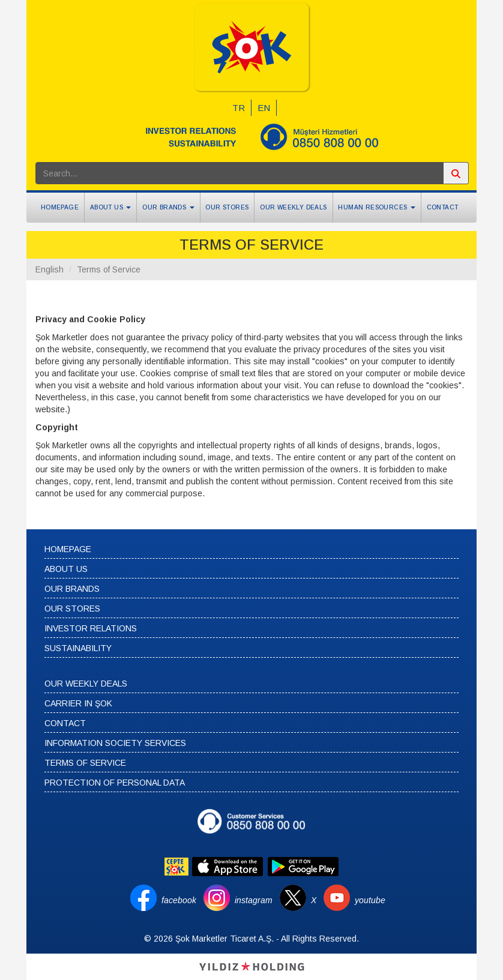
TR (239, 108)
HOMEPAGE (60, 207)
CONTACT (443, 207)
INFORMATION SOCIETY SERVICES (115, 743)
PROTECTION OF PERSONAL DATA (115, 783)
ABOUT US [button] (111, 207)
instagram (254, 900)
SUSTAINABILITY (78, 648)
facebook (179, 900)
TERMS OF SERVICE (85, 763)
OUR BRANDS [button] (168, 207)
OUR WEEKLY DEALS (293, 207)
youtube (370, 900)
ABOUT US (66, 569)
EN (264, 108)
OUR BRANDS (72, 589)
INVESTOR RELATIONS (91, 628)
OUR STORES (227, 207)
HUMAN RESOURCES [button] (376, 207)
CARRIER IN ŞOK (78, 703)
